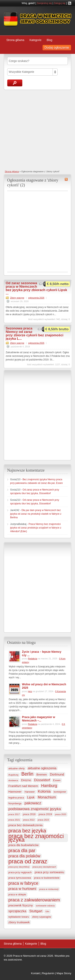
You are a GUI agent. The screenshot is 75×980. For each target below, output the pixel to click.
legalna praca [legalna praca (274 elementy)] (16, 798)
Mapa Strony (64, 973)
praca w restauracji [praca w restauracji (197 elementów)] (49, 889)
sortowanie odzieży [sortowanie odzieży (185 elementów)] (45, 906)
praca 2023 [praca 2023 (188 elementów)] (43, 820)
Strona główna (15, 40)
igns (30, 691)
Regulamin (48, 973)
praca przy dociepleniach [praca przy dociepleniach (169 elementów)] (44, 867)
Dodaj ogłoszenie (57, 48)
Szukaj (15, 83)
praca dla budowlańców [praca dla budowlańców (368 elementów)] (23, 845)
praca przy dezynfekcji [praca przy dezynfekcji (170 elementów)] (19, 867)
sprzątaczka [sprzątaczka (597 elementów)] (17, 911)
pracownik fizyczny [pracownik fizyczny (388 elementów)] (21, 905)
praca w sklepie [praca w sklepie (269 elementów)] (17, 894)
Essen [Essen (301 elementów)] (57, 780)
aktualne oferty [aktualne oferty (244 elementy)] (17, 769)
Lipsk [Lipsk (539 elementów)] (31, 797)
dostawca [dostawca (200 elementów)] (13, 780)
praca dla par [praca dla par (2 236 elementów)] (22, 851)
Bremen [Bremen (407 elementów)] (42, 775)
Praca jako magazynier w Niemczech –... (39, 719)
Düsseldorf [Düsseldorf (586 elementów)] (42, 780)
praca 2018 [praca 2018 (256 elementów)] (29, 814)
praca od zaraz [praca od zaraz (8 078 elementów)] (28, 861)
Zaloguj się (60, 3)
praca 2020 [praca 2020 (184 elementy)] (61, 814)
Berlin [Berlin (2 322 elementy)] (27, 774)
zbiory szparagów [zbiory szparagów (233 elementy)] (41, 917)
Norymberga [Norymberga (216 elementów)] (15, 803)
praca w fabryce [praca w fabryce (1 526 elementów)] (23, 883)
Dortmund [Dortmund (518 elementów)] (57, 774)
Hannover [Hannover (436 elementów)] (15, 792)
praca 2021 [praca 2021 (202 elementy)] (14, 820)
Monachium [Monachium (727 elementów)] (47, 797)
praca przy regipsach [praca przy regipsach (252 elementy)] (20, 872)
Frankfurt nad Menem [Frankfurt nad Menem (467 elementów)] (23, 786)
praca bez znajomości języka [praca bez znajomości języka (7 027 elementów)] (36, 838)
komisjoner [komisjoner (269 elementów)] (60, 792)
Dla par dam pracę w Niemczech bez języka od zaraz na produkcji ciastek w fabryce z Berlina (36, 514)
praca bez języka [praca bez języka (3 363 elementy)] (27, 831)
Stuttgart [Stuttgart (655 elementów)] (36, 911)
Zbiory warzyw (17, 298)
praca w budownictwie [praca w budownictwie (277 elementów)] (47, 878)
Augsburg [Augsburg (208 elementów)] (13, 775)
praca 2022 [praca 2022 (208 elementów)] (29, 820)
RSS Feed (70, 3)
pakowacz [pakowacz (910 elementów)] (33, 803)
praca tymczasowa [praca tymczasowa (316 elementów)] (20, 878)
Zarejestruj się (44, 3)
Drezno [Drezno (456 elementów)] (26, 780)
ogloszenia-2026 (36, 298)
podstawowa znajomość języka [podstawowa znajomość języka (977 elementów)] (35, 809)
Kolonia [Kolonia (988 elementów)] (44, 791)
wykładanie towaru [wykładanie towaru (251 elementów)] (19, 917)
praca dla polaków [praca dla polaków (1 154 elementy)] (24, 856)
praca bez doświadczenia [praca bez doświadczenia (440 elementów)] (25, 825)
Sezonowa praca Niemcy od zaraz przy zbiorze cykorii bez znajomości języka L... (35, 334)
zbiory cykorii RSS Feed (66, 179)
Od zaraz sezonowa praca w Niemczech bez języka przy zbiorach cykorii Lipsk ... (36, 288)
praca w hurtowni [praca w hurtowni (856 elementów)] (22, 889)
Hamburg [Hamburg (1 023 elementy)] (49, 786)
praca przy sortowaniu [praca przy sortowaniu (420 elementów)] (49, 872)
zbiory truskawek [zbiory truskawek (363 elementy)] (19, 922)
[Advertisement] (37, 130)
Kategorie (35, 40)
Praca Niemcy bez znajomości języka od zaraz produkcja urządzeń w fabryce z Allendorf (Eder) (36, 528)
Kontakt (35, 973)
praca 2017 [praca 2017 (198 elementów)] (14, 814)
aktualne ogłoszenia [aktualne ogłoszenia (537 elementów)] (42, 768)
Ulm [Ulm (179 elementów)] (47, 911)
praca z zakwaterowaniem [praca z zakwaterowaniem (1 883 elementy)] (34, 900)
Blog (49, 40)
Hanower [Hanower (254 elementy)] (30, 792)
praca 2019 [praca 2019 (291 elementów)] (45, 814)
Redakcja (33, 659)
